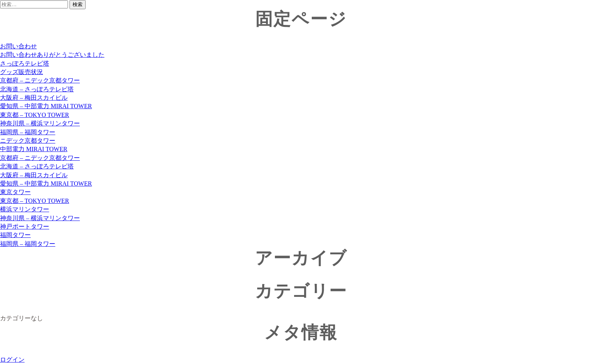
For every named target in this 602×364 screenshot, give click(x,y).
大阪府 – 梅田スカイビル (34, 98)
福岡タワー (15, 235)
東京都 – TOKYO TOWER (35, 115)
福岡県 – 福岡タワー (28, 132)
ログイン (12, 360)
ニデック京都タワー (28, 141)
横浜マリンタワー (25, 209)
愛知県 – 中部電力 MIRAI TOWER (46, 106)
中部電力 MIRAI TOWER (34, 149)
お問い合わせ (18, 46)
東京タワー (15, 192)
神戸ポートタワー (25, 226)
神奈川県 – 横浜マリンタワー (40, 123)
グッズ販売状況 (21, 72)
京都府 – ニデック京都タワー (40, 80)
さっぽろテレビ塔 (25, 63)
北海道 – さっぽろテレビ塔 (37, 89)
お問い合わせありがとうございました (52, 55)
